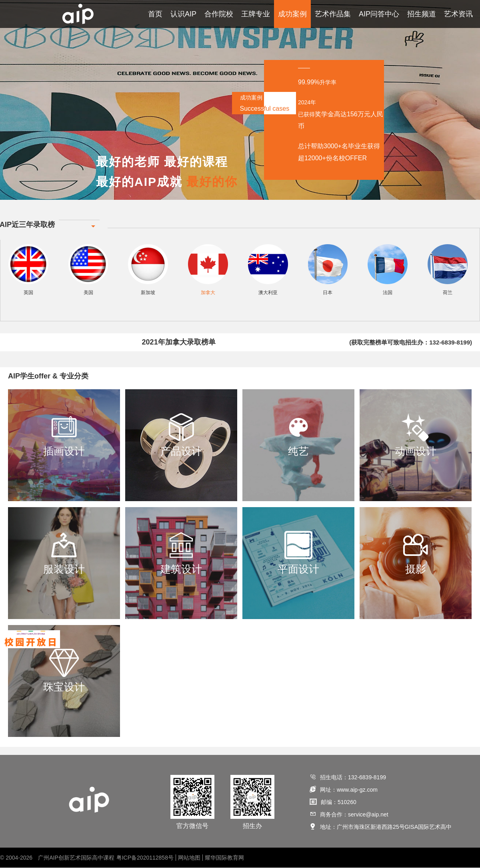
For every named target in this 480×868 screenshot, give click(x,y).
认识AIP (183, 14)
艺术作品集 (333, 14)
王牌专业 (256, 14)
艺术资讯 (458, 14)
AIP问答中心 (379, 14)
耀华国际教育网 (224, 858)
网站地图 (189, 858)
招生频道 (422, 14)
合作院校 (219, 14)
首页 (155, 14)
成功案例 (292, 14)
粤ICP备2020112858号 (145, 858)
